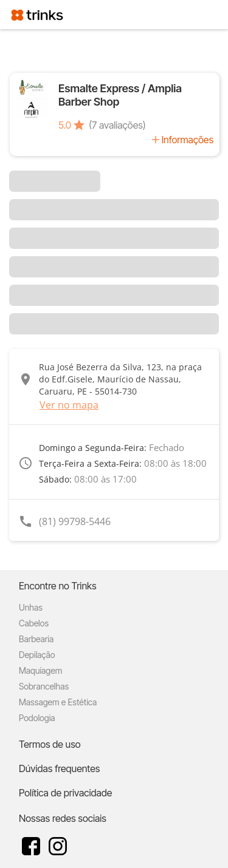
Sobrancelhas (44, 686)
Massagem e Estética (58, 702)
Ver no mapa (69, 405)
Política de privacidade (65, 793)
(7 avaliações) (117, 125)
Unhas (31, 607)
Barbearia (36, 639)
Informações (188, 140)
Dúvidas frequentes (59, 768)
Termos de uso (50, 744)
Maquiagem (40, 670)
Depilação (37, 655)
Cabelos (34, 623)
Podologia (37, 718)
